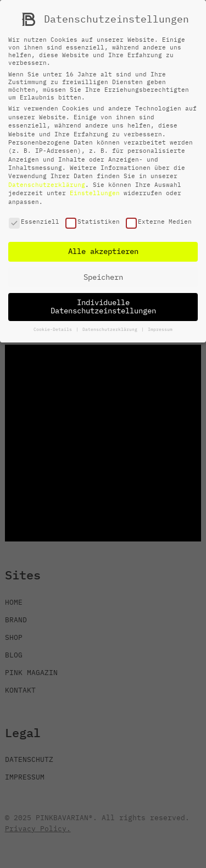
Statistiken (93, 222)
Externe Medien (159, 222)
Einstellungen (95, 193)
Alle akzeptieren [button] (103, 251)
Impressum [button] (160, 329)
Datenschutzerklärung (47, 185)
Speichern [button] (103, 277)
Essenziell (34, 222)
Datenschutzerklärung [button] (111, 329)
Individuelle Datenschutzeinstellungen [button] (103, 306)
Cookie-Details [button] (54, 329)
